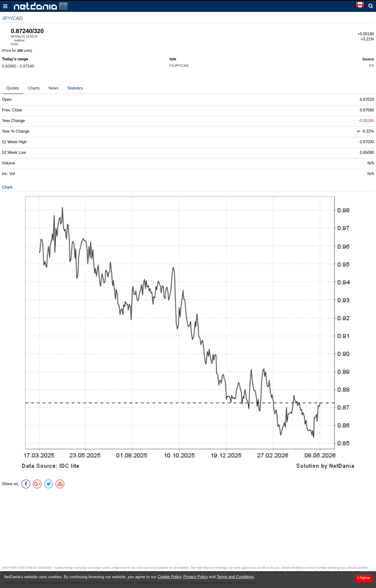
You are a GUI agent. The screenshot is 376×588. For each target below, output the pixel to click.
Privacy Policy (196, 577)
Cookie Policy (169, 577)
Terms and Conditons (235, 577)
